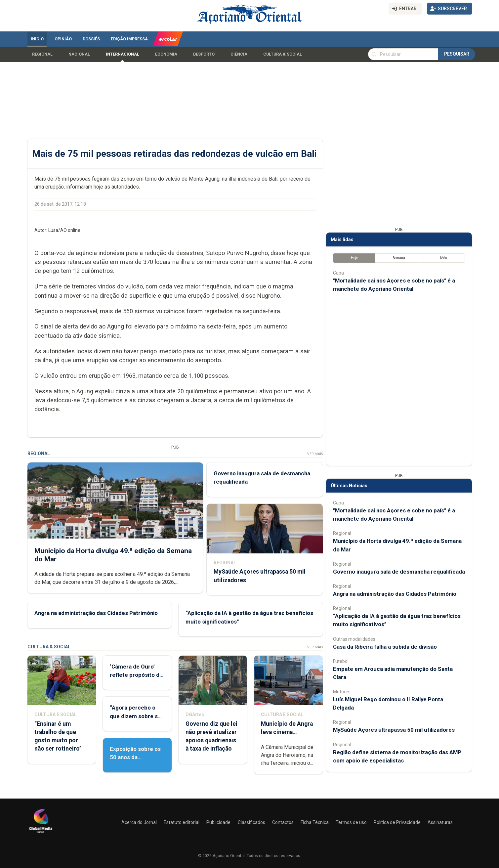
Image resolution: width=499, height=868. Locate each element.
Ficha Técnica (315, 822)
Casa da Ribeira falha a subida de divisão (385, 647)
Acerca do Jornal (139, 822)
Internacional (123, 54)
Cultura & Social (283, 54)
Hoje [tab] (354, 258)
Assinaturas (440, 822)
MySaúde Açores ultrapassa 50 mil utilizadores (394, 730)
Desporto (204, 54)
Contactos (283, 822)
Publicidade (218, 822)
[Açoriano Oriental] (41, 834)
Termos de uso (351, 822)
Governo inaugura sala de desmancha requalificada (399, 572)
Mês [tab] (444, 258)
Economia (166, 54)
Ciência (239, 54)
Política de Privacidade (397, 822)
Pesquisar (457, 54)
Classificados (251, 822)
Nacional (79, 54)
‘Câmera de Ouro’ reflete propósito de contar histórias (136, 675)
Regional (42, 54)
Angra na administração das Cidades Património (96, 613)
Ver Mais (315, 454)
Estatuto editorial (182, 822)
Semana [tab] (399, 258)
